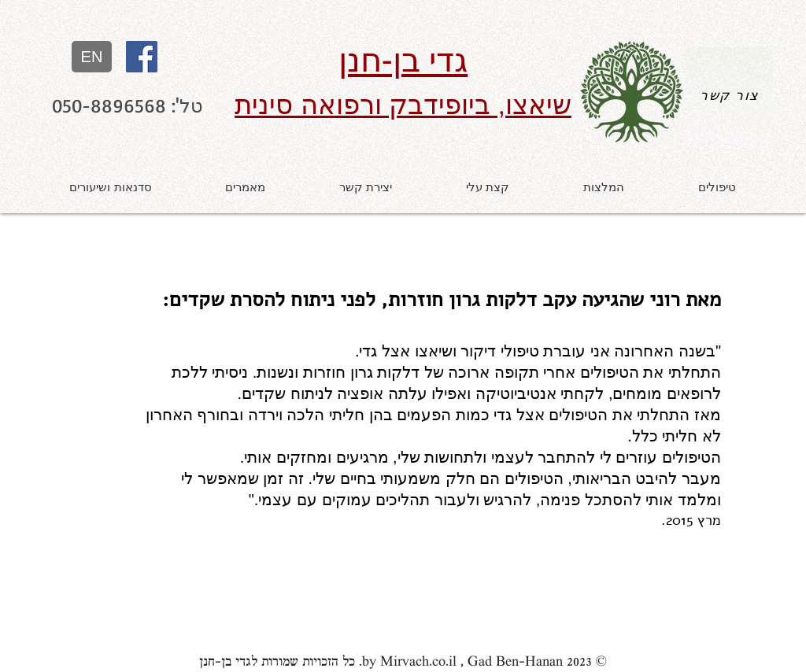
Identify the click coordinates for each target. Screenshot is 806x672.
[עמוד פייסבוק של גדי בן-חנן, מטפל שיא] (142, 57)
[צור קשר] (729, 95)
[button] (717, 187)
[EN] (92, 57)
